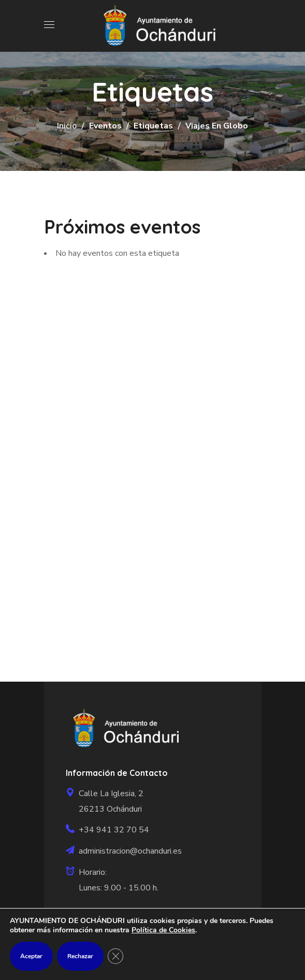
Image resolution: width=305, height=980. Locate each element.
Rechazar (80, 956)
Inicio (67, 126)
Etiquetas (153, 126)
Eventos (105, 126)
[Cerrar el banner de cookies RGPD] (115, 956)
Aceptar (31, 956)
